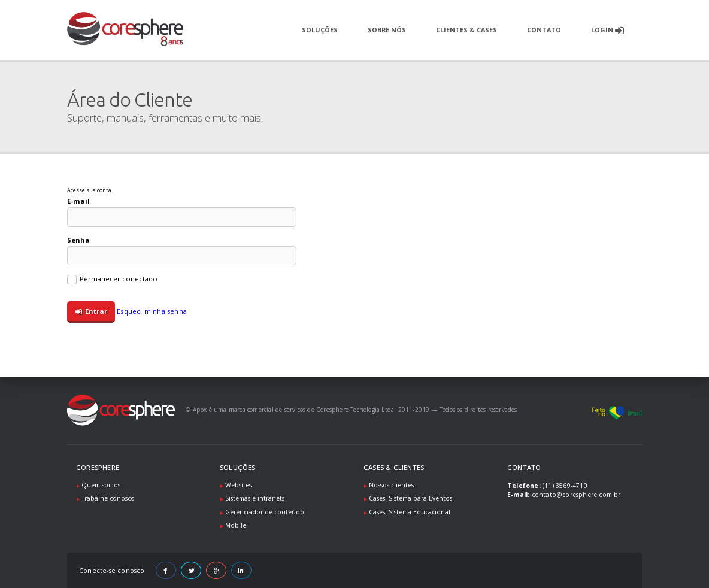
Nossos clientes (391, 485)
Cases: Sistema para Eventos (410, 498)
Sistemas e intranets (255, 498)
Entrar (91, 311)
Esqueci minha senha (152, 311)
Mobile (236, 525)
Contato (544, 30)
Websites (238, 485)
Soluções (320, 30)
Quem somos (101, 485)
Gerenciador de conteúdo (265, 512)
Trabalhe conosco (108, 498)
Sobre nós (387, 30)
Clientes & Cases (466, 30)
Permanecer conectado (112, 280)
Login (608, 31)
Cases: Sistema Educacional (410, 512)
